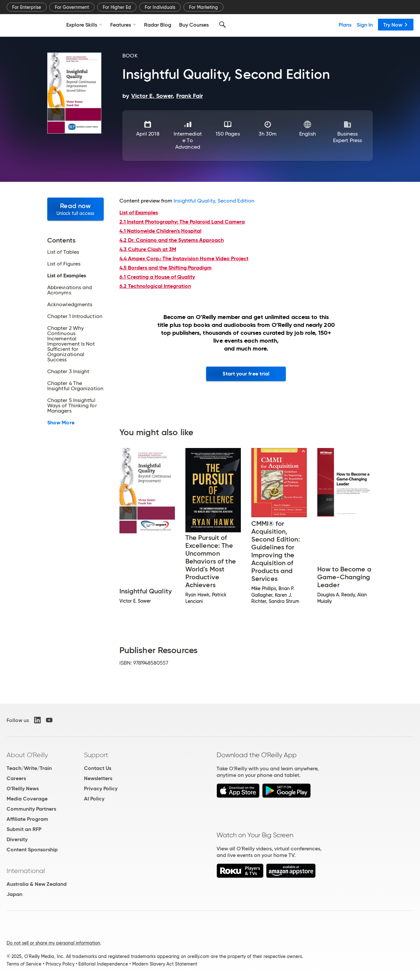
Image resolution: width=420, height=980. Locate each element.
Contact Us (98, 768)
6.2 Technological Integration (155, 286)
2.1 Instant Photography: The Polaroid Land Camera (182, 222)
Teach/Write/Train (29, 768)
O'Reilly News (23, 788)
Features (123, 25)
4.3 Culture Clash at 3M (148, 249)
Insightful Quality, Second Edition (214, 201)
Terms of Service (24, 964)
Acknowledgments (70, 305)
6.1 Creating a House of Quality (157, 277)
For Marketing (203, 7)
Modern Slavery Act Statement (165, 964)
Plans (345, 25)
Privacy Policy (101, 788)
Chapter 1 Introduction (75, 316)
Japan (14, 894)
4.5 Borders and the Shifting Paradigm (166, 268)
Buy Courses (194, 25)
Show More (61, 423)
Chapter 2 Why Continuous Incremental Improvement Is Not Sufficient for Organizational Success (71, 344)
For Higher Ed (117, 7)
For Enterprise (27, 7)
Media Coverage (27, 799)
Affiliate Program (27, 819)
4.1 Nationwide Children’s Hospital (160, 231)
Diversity (17, 839)
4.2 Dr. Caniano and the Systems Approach (172, 240)
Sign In (365, 25)
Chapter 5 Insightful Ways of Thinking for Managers (72, 406)
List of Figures (64, 264)
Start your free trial (246, 374)
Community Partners (31, 809)
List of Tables (63, 252)
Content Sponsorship (32, 850)
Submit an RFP (24, 829)
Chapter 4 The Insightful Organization (75, 386)
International (26, 871)
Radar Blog (158, 25)
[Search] (222, 25)
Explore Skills (84, 25)
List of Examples (67, 276)
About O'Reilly (27, 755)
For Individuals (160, 7)
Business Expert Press (347, 137)
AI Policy (94, 799)
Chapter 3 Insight (68, 372)
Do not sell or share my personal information (53, 943)
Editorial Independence (103, 964)
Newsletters (98, 778)
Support (96, 755)
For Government (72, 7)
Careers (16, 778)
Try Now (396, 25)
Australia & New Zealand (37, 884)
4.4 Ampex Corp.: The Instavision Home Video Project (184, 258)
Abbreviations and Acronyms (70, 290)
